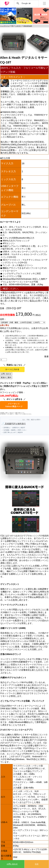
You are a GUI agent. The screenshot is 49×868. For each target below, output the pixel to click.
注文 (37, 864)
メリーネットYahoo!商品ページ (14, 405)
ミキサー (18, 26)
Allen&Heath (28, 26)
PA (12, 26)
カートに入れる (12, 369)
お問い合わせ (12, 864)
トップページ (5, 26)
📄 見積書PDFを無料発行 (14, 424)
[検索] (26, 3)
